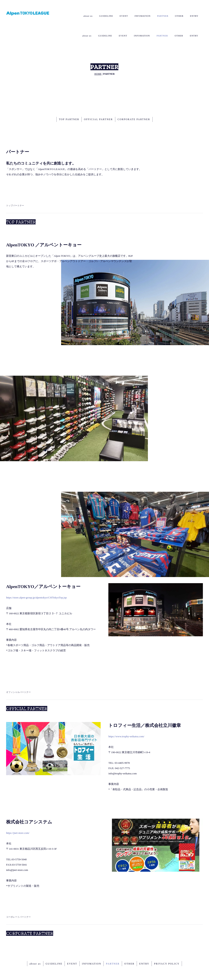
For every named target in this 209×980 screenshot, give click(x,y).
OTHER (179, 16)
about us (87, 16)
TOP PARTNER (69, 103)
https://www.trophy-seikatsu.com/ (126, 720)
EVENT (123, 16)
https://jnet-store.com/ (18, 816)
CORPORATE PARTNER (134, 103)
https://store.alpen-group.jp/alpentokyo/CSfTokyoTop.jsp (36, 581)
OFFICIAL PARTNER (98, 103)
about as (34, 947)
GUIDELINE (105, 16)
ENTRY (194, 16)
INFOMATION (142, 16)
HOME (98, 57)
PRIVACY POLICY (168, 947)
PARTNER (162, 16)
